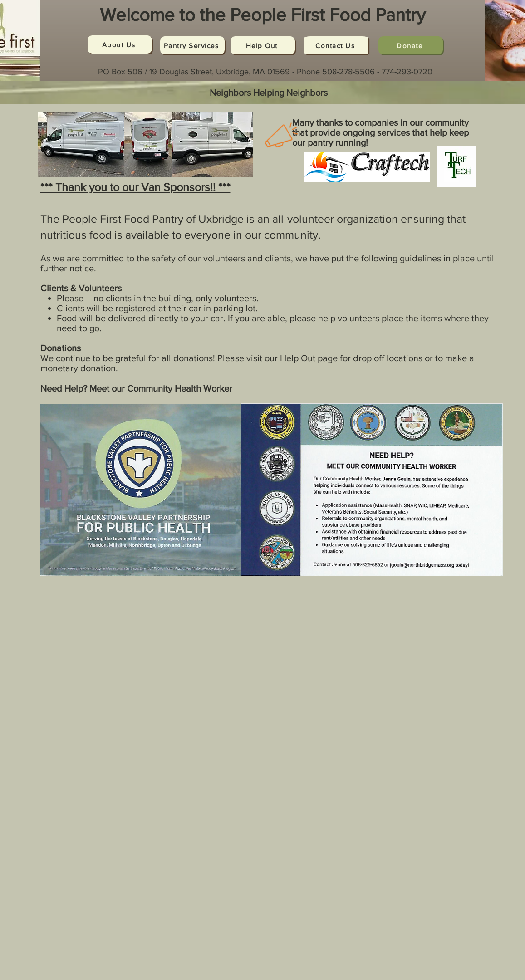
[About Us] (120, 44)
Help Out (298, 358)
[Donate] (411, 45)
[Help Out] (263, 45)
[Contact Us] (336, 45)
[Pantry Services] (192, 45)
